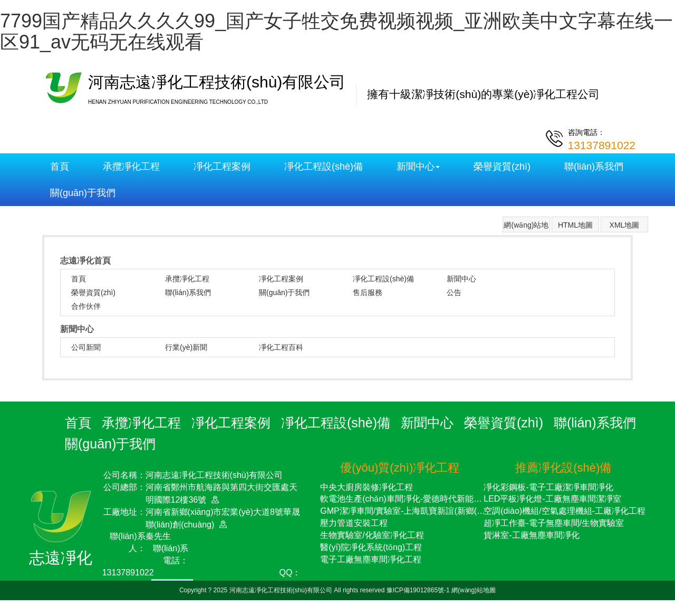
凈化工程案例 (222, 167)
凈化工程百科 (281, 347)
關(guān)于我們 (83, 193)
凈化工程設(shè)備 (324, 167)
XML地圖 (625, 225)
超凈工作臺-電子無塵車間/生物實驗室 (554, 523)
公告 (454, 292)
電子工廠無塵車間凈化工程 (371, 559)
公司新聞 (86, 347)
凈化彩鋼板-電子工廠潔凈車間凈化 (548, 487)
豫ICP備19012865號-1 (419, 590)
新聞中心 (418, 167)
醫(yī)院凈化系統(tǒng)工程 (371, 547)
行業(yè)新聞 (186, 347)
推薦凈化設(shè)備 (563, 468)
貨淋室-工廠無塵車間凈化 (531, 535)
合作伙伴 (86, 306)
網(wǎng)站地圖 (526, 227)
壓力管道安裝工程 (354, 523)
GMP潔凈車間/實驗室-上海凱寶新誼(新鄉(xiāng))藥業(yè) (427, 511)
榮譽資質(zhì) (502, 167)
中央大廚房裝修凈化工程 (367, 487)
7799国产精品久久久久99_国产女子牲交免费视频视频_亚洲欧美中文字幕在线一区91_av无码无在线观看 (336, 31)
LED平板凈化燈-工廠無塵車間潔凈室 (552, 499)
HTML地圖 (575, 225)
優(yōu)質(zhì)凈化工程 (400, 468)
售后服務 (368, 292)
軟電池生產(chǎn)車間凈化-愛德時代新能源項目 (409, 499)
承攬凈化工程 (131, 167)
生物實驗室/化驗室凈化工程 (372, 535)
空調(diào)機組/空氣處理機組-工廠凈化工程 (565, 511)
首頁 (60, 167)
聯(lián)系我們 (594, 167)
